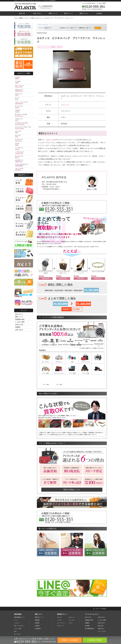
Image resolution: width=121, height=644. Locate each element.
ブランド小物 (72, 373)
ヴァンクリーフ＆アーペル (24, 128)
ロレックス (72, 609)
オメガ (71, 611)
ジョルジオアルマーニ (24, 165)
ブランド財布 (59, 373)
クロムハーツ (24, 90)
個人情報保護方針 (90, 617)
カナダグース (24, 161)
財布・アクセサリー (19, 614)
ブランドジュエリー (46, 373)
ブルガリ (24, 111)
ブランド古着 (18, 617)
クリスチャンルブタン (24, 124)
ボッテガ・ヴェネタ (24, 115)
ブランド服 (85, 373)
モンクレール (24, 157)
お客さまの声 (19, 325)
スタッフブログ (102, 620)
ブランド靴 (98, 373)
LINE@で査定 (95, 640)
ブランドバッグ (85, 362)
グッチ (24, 99)
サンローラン (24, 140)
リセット (98, 28)
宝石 (72, 362)
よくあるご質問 (101, 3)
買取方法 (87, 28)
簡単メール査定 (70, 640)
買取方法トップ (39, 606)
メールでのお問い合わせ (89, 3)
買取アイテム (84, 13)
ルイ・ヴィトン (24, 86)
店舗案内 (18, 327)
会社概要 (87, 614)
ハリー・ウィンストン (24, 103)
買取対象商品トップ (19, 606)
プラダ (24, 144)
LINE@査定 (38, 617)
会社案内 (99, 13)
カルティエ (42, 47)
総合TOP (22, 13)
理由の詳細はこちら (72, 478)
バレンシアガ (24, 169)
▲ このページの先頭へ (100, 597)
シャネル (24, 82)
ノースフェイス (24, 153)
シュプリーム (24, 149)
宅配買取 (37, 609)
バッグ (51, 47)
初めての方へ (38, 13)
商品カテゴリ (70, 28)
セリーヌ (24, 136)
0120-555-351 (95, 6)
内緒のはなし (101, 617)
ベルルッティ (24, 120)
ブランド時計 (98, 362)
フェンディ (24, 132)
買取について (53, 13)
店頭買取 (59, 47)
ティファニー (24, 107)
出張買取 (37, 614)
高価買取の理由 (20, 319)
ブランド (50, 28)
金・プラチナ (46, 362)
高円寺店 (68, 47)
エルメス (24, 78)
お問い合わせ (19, 330)
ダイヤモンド (59, 362)
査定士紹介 (101, 614)
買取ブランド (68, 13)
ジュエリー (17, 611)
